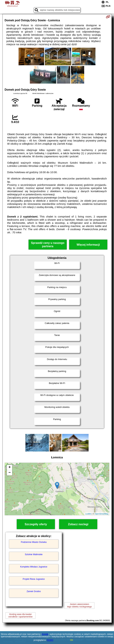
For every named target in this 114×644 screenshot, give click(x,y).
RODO (50, 640)
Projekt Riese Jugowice (34, 579)
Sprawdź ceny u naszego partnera (48, 245)
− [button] (10, 473)
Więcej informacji (88, 245)
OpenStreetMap (101, 514)
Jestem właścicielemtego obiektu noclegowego (79, 605)
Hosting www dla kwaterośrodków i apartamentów (21, 615)
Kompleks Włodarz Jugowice (34, 567)
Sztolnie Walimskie (34, 554)
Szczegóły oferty (36, 524)
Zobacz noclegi (78, 524)
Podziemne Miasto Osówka (34, 542)
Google (45, 634)
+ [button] (10, 468)
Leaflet (88, 514)
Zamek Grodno (34, 591)
